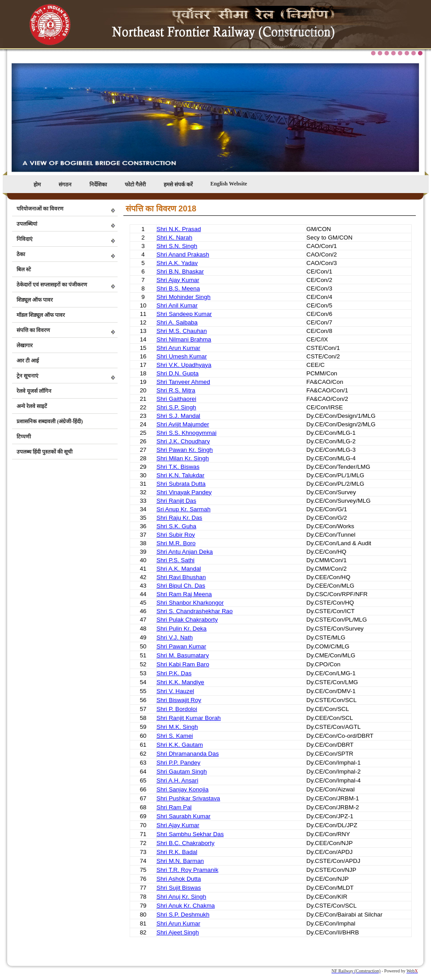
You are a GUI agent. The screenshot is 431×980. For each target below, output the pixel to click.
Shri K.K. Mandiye (180, 682)
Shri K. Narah (174, 238)
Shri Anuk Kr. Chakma (186, 906)
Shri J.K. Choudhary (183, 441)
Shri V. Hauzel (175, 691)
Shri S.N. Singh (177, 246)
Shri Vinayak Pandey (184, 492)
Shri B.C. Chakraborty (186, 843)
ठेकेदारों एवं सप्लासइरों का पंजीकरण (52, 285)
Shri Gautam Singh (182, 772)
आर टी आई (28, 361)
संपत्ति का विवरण (33, 330)
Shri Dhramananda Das (188, 754)
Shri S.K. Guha (176, 526)
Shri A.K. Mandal (179, 569)
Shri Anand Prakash (183, 254)
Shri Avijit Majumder (183, 424)
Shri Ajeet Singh (178, 932)
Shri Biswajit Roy (179, 700)
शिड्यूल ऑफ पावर (35, 300)
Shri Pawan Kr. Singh (185, 450)
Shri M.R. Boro (176, 543)
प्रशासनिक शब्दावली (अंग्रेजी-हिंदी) (50, 421)
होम (37, 185)
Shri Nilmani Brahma (184, 339)
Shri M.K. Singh (177, 727)
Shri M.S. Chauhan (182, 331)
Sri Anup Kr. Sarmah (184, 509)
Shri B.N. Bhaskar (180, 271)
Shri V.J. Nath (175, 637)
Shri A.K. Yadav (177, 263)
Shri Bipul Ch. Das (181, 586)
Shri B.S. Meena (178, 288)
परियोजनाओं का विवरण (40, 209)
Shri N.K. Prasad (179, 229)
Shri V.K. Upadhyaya (184, 365)
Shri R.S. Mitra (176, 390)
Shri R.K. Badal (177, 852)
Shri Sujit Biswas (179, 888)
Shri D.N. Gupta (177, 373)
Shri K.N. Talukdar (180, 475)
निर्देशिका (98, 185)
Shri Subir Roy (176, 535)
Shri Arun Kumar (178, 923)
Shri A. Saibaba (177, 322)
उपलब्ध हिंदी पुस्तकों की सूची (44, 452)
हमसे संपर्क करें (178, 185)
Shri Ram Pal (174, 807)
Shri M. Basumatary (183, 655)
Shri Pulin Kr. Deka (182, 629)
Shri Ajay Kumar (178, 280)
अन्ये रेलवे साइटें (32, 406)
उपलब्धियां (27, 224)
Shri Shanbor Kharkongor (190, 603)
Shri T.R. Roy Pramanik (187, 870)
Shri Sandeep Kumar (184, 314)
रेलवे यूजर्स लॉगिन (34, 391)
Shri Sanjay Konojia (182, 789)
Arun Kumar (184, 348)
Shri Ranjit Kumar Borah (189, 718)
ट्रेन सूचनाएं (27, 376)
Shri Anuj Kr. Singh (181, 897)
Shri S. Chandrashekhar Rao (194, 611)
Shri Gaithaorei (176, 399)
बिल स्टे (24, 269)
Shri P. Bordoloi (177, 709)
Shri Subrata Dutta (181, 484)
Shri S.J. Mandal (178, 416)
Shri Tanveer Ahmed (183, 382)
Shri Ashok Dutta (179, 879)
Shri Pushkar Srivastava (188, 798)
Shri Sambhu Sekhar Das (190, 834)
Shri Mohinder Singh (184, 297)
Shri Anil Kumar (177, 305)
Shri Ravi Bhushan (181, 577)
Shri (163, 348)
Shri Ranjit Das (176, 501)
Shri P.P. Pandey (178, 763)
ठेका (21, 254)
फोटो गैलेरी (135, 185)
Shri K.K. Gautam (180, 745)
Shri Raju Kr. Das (179, 518)
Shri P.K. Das (174, 673)
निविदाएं (25, 239)
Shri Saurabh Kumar (184, 816)
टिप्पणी (24, 437)
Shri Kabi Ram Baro (183, 664)
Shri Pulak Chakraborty (187, 620)
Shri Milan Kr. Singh (183, 458)
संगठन (65, 185)
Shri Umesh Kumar (182, 356)
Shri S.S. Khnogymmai (186, 433)
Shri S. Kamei (175, 736)
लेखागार (25, 345)
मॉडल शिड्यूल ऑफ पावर (41, 315)
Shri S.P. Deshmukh (183, 915)
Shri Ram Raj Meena (184, 594)
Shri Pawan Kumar (181, 646)
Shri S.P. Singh (176, 407)
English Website (229, 184)
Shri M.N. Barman (180, 861)
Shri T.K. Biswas (178, 467)
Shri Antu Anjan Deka (185, 552)
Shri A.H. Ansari (177, 780)
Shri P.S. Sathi (175, 560)
